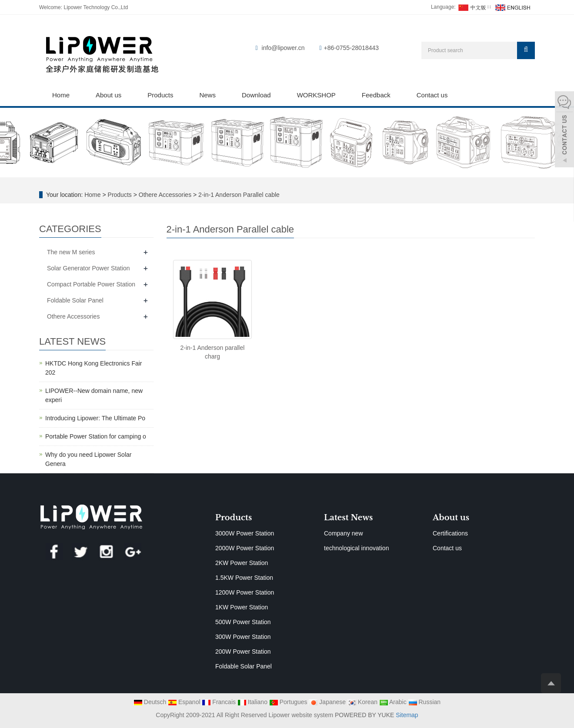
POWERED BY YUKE (365, 715)
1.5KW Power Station (244, 578)
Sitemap (407, 715)
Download (256, 95)
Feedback (376, 95)
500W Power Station (243, 622)
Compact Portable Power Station (91, 284)
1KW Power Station (242, 607)
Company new (344, 533)
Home (61, 95)
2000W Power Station (245, 548)
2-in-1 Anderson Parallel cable (238, 195)
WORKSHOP (316, 95)
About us (108, 95)
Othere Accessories (165, 195)
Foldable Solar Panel (75, 300)
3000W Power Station (245, 533)
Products (160, 95)
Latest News (348, 518)
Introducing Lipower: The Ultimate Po (95, 418)
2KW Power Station (242, 563)
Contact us (432, 95)
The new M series (71, 252)
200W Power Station (243, 652)
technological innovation (356, 548)
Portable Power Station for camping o (96, 436)
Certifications (450, 533)
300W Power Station (243, 637)
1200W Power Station (245, 592)
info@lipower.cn (283, 48)
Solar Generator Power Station (88, 268)
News (207, 95)
